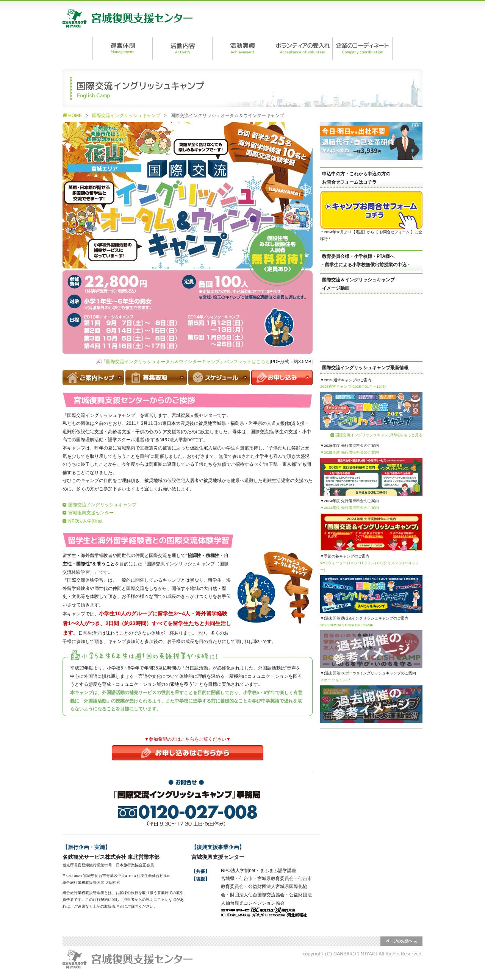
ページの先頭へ (401, 941)
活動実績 (242, 48)
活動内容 (182, 48)
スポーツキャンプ (335, 680)
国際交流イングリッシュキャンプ (126, 115)
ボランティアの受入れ (302, 48)
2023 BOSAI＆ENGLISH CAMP (347, 625)
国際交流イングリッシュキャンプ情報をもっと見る (379, 435)
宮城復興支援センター (128, 18)
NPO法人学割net (85, 521)
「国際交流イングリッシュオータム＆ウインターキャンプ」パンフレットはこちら (186, 362)
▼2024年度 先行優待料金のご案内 (350, 508)
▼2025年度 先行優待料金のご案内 (350, 452)
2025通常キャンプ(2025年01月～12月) (353, 386)
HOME (75, 115)
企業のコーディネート (362, 48)
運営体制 (122, 48)
